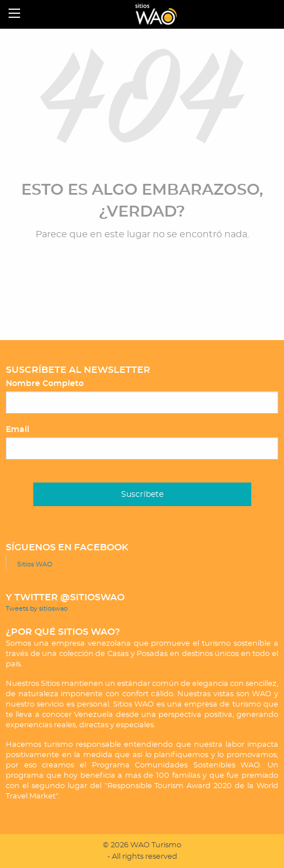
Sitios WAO (35, 564)
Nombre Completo (45, 384)
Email (17, 430)
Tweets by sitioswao (37, 609)
